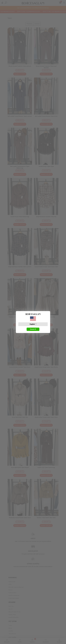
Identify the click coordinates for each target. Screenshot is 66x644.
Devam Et (33, 329)
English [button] (32, 324)
